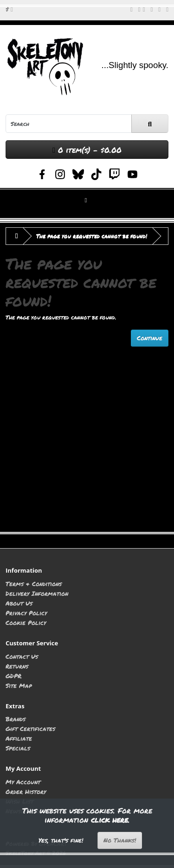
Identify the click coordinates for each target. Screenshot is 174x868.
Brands (16, 719)
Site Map (19, 685)
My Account (23, 782)
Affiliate (19, 738)
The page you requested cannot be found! (92, 236)
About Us (19, 603)
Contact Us (22, 656)
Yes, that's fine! (61, 840)
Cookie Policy (26, 622)
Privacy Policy (26, 613)
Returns (17, 666)
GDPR (13, 676)
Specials (18, 748)
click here (110, 820)
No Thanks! (120, 840)
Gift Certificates (30, 728)
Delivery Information (37, 593)
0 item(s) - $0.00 (87, 150)
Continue (150, 338)
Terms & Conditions (34, 584)
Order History (26, 791)
